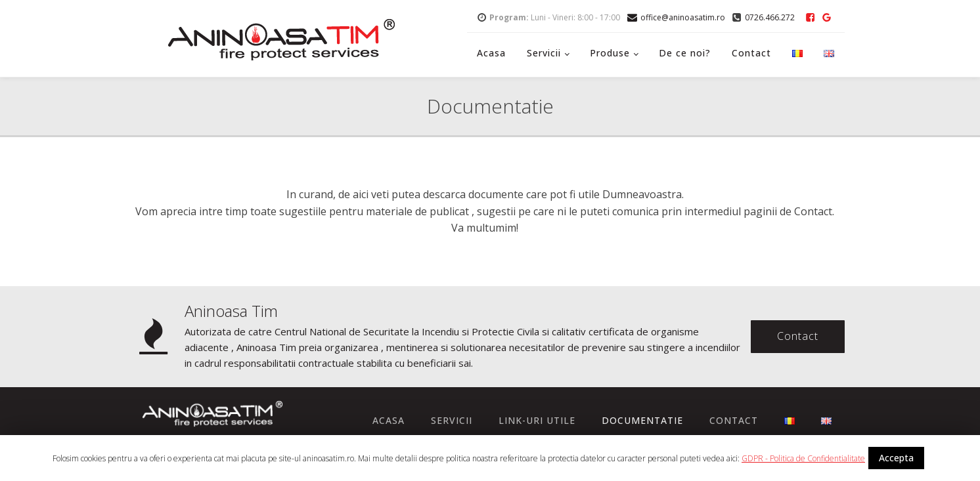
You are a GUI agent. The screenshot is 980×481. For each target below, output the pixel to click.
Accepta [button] (896, 458)
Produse (610, 53)
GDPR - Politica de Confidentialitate (803, 458)
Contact (751, 53)
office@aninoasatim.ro (683, 17)
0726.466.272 (770, 17)
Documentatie (642, 420)
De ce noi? (685, 53)
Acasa (491, 53)
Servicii (544, 53)
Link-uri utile (537, 420)
